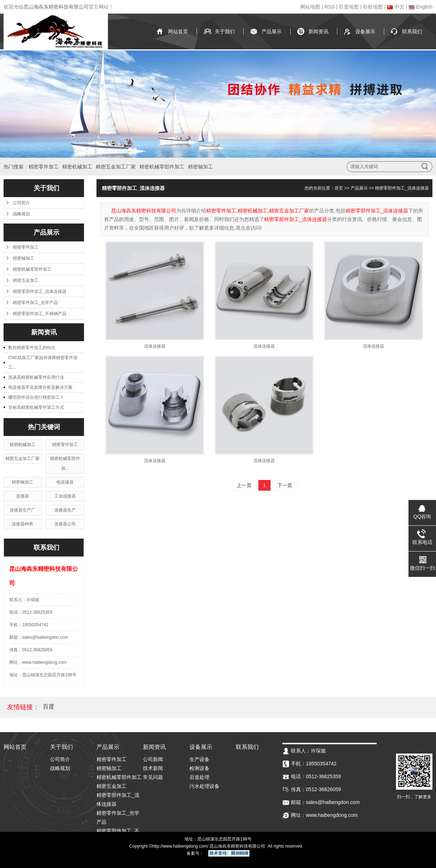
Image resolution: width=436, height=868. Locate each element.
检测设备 (199, 768)
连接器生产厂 (23, 510)
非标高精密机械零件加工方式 (36, 407)
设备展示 (365, 31)
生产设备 (199, 759)
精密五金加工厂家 (116, 167)
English (420, 7)
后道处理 (199, 777)
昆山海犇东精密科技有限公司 (56, 7)
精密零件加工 (44, 167)
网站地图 (310, 7)
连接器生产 (65, 510)
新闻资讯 (318, 31)
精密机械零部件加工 (162, 167)
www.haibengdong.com (185, 846)
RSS (330, 7)
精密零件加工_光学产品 (35, 303)
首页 (339, 188)
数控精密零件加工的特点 (32, 348)
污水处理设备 (204, 786)
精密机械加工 (77, 167)
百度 (49, 707)
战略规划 (21, 214)
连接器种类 (23, 524)
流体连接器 (155, 346)
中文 (396, 7)
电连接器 (65, 482)
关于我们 (225, 31)
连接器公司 (65, 524)
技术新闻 (153, 768)
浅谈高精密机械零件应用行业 (36, 377)
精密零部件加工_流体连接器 (40, 291)
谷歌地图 (373, 7)
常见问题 (153, 777)
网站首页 (178, 31)
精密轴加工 (200, 167)
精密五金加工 (26, 280)
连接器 (23, 496)
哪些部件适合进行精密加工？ (36, 397)
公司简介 (21, 203)
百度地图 (349, 7)
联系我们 (412, 31)
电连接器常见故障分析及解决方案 (40, 387)
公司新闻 (153, 759)
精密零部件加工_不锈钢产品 (40, 314)
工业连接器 (65, 496)
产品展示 (272, 31)
